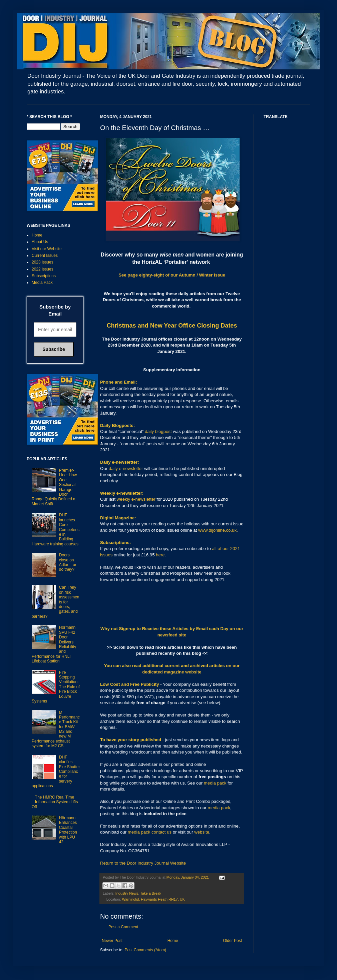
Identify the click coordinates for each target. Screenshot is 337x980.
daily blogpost (158, 431)
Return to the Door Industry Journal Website (143, 863)
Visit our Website (47, 249)
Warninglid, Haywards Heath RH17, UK (153, 899)
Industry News (127, 893)
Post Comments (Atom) (145, 950)
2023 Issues (43, 262)
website (202, 832)
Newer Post (112, 941)
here (160, 555)
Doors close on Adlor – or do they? (68, 562)
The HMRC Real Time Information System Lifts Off (55, 802)
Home (173, 941)
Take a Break (151, 893)
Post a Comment (123, 927)
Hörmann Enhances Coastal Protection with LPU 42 (68, 830)
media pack (215, 783)
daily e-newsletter (126, 468)
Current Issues (45, 256)
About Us (40, 242)
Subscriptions (44, 276)
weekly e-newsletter (136, 499)
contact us (161, 832)
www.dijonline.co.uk (217, 530)
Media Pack (42, 283)
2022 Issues (43, 269)
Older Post (232, 941)
